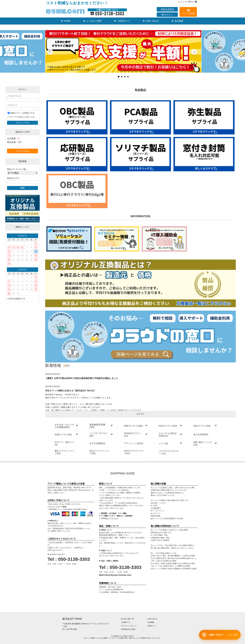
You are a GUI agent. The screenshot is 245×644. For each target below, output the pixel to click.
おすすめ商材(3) (97, 443)
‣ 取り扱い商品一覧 (127, 619)
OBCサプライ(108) (133, 426)
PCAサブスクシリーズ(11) (134, 452)
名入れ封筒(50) (201, 434)
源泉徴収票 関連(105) (97, 426)
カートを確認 (188, 12)
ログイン (167, 15)
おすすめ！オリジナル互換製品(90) (65, 426)
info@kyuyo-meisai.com (118, 575)
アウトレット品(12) (134, 443)
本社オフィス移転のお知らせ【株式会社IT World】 (70, 391)
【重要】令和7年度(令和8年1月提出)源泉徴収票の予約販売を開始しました (82, 378)
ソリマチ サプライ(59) (98, 435)
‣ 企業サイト (151, 626)
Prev (50, 52)
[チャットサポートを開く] (220, 635)
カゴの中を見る (23, 151)
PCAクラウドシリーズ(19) (99, 452)
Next (194, 52)
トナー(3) (163, 443)
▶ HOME (66, 21)
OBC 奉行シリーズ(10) (203, 443)
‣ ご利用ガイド (125, 622)
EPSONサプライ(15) (132, 435)
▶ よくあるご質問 (92, 21)
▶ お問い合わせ (151, 21)
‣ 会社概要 (150, 622)
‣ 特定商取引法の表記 (128, 629)
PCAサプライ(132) (168, 426)
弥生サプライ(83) (202, 426)
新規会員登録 (167, 9)
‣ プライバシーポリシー (129, 626)
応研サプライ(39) (63, 435)
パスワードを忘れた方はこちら (21, 117)
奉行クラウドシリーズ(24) (65, 452)
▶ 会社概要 (177, 21)
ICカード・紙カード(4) (65, 443)
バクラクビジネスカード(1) (169, 452)
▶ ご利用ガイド (122, 21)
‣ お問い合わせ (152, 619)
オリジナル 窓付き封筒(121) (168, 435)
